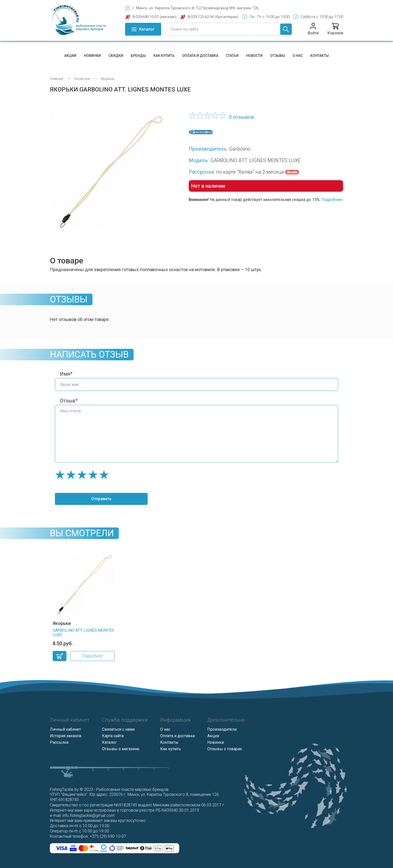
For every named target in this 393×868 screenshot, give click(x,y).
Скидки (116, 56)
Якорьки (108, 79)
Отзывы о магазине (121, 749)
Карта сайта (113, 736)
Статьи (232, 56)
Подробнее (332, 200)
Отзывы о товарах (225, 749)
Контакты (320, 56)
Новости (254, 56)
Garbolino (240, 149)
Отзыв (68, 401)
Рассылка (59, 742)
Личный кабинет (65, 729)
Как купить (164, 56)
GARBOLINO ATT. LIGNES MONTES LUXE (83, 633)
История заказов (66, 736)
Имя (65, 374)
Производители (222, 729)
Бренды (138, 56)
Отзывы (278, 56)
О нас (298, 56)
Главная (57, 79)
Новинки (92, 56)
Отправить (101, 499)
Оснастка (82, 79)
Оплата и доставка (200, 56)
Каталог (109, 742)
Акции (70, 56)
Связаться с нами (118, 729)
